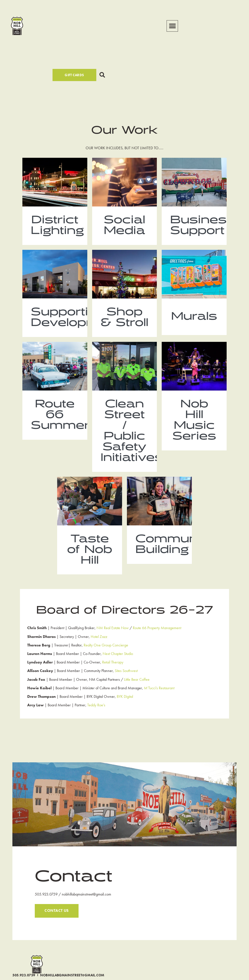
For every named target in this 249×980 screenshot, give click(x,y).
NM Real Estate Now (113, 642)
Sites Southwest (126, 685)
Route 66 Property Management (157, 642)
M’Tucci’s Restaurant (159, 702)
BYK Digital (125, 711)
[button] (172, 26)
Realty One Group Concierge (106, 659)
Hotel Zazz (99, 651)
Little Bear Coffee (137, 694)
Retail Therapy (113, 677)
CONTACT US (57, 925)
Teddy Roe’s (96, 719)
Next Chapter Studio (118, 668)
